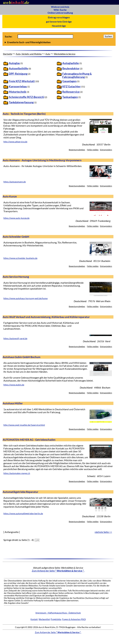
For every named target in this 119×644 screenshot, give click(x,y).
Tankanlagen (70, 97)
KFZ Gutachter (72, 86)
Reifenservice (71, 92)
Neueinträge (59, 26)
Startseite (8, 54)
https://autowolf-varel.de (15, 338)
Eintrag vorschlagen (59, 17)
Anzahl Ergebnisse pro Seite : (59, 42)
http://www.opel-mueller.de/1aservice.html (24, 425)
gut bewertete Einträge (59, 22)
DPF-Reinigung (18, 74)
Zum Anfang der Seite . (58, 571)
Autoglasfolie (71, 63)
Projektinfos (56, 619)
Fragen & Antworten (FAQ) (74, 619)
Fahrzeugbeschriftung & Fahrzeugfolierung (77, 75)
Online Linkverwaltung (60, 13)
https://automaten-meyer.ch (17, 473)
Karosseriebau (18, 86)
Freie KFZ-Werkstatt (22, 81)
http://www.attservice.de (15, 142)
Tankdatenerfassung (21, 102)
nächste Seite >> (103, 532)
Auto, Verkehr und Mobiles (29, 54)
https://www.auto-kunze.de (16, 218)
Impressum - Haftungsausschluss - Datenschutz (58, 613)
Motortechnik (18, 92)
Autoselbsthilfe (18, 68)
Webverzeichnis (60, 7)
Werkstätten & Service (65, 54)
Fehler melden (93, 150)
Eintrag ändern (106, 150)
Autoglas (14, 63)
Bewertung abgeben (77, 150)
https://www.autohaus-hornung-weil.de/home (25, 298)
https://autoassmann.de (15, 182)
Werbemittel (44, 619)
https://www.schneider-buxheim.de (20, 258)
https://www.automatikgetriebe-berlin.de (23, 514)
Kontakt (34, 619)
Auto (48, 54)
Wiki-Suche (60, 10)
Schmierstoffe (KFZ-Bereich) (26, 97)
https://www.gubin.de (14, 385)
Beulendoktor (71, 68)
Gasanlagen (69, 81)
